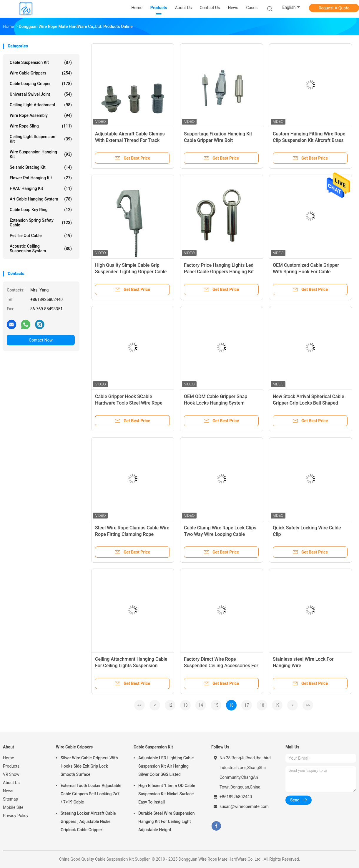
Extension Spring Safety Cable (41, 223)
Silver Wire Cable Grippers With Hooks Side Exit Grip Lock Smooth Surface (89, 766)
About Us (11, 783)
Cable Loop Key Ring (41, 210)
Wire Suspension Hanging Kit (41, 154)
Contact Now (41, 340)
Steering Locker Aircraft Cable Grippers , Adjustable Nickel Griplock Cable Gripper (88, 821)
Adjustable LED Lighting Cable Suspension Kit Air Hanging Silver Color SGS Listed (166, 766)
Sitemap (10, 799)
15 (216, 705)
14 (201, 705)
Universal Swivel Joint (41, 94)
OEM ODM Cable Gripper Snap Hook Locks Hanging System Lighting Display (216, 403)
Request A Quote (334, 8)
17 (247, 705)
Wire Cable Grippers (41, 73)
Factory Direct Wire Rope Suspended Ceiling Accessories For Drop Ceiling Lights (221, 666)
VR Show (11, 774)
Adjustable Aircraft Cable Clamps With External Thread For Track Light (130, 140)
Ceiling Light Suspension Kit (41, 139)
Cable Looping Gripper (41, 84)
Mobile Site (13, 807)
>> (308, 705)
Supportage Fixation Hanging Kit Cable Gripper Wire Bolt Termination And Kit (218, 140)
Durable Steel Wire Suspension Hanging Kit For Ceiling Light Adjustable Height (167, 821)
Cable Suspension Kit (41, 62)
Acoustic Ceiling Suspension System (41, 249)
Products (11, 766)
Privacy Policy (16, 816)
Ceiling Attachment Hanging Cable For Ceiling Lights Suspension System (131, 666)
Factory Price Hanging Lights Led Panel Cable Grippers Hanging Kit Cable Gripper (219, 272)
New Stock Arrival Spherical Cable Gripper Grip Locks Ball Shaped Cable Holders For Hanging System (310, 403)
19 (277, 705)
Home (9, 758)
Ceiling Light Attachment (41, 105)
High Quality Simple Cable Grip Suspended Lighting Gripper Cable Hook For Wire (131, 272)
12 (170, 705)
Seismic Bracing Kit (41, 167)
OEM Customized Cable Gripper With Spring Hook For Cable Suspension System (306, 272)
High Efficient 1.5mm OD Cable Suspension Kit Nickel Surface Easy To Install (167, 794)
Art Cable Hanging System (41, 199)
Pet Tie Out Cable (41, 236)
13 (185, 705)
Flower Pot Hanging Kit (41, 178)
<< (139, 705)
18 (262, 705)
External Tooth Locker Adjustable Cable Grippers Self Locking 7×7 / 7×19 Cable (91, 794)
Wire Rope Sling (41, 126)
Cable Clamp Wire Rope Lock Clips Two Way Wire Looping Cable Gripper (220, 534)
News (8, 791)
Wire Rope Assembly (41, 115)
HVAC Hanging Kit (41, 188)
